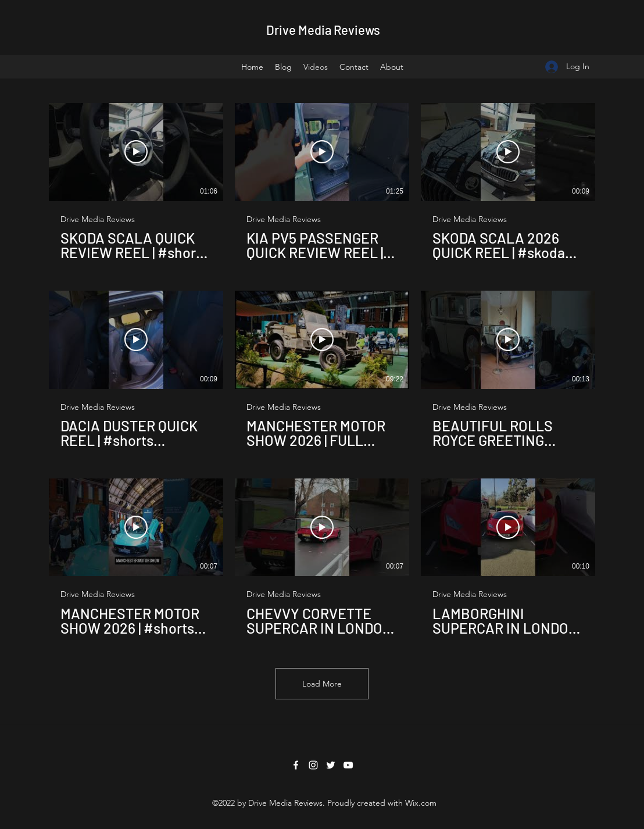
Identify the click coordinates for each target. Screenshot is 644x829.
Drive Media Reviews (323, 30)
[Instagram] (313, 765)
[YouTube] (348, 765)
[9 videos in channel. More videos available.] (322, 370)
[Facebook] (296, 765)
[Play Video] (136, 152)
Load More (322, 684)
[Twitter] (331, 765)
